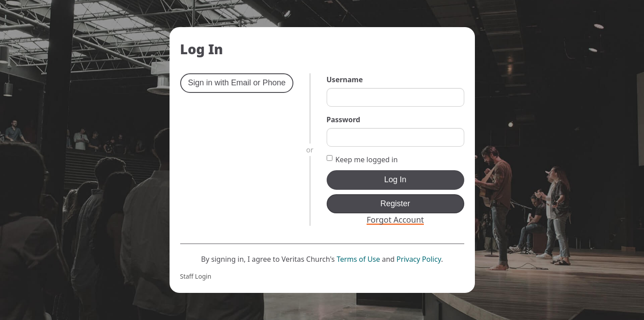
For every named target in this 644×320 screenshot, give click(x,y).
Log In (395, 180)
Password (344, 120)
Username (345, 80)
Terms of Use (358, 259)
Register (395, 204)
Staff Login (196, 276)
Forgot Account (395, 220)
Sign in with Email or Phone (237, 83)
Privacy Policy (419, 259)
